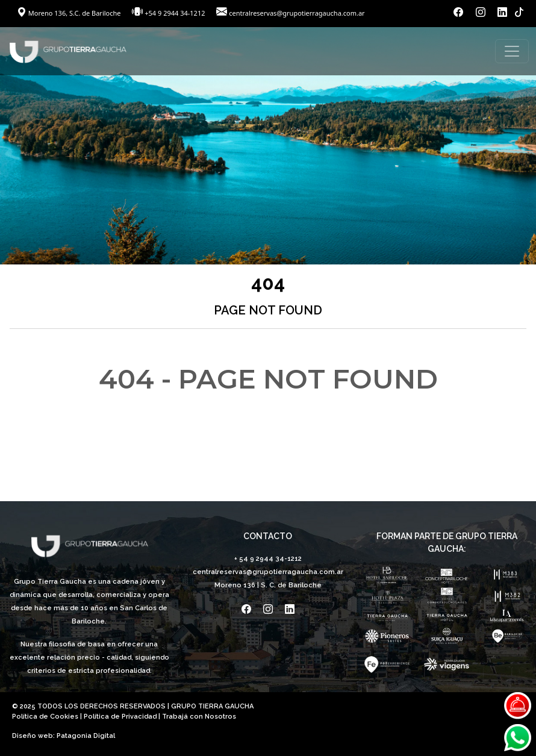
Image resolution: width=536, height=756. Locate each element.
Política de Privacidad (120, 717)
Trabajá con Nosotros (199, 717)
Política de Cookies (45, 717)
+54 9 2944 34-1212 (175, 13)
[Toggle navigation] (512, 51)
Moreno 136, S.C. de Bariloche (70, 13)
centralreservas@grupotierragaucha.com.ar (297, 13)
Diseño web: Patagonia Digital (64, 736)
